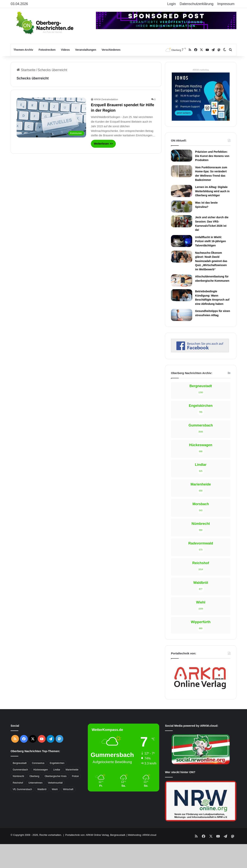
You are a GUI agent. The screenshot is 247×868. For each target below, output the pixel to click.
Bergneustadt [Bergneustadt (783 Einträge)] (20, 763)
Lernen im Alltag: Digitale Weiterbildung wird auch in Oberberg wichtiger (212, 191)
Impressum (226, 4)
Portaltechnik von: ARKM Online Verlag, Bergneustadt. (96, 835)
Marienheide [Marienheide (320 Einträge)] (72, 770)
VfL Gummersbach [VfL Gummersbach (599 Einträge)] (22, 789)
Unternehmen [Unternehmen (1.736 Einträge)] (35, 783)
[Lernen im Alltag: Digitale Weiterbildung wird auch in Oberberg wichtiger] (182, 191)
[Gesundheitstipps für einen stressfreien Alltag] (182, 315)
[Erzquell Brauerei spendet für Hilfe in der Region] (51, 118)
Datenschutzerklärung (197, 4)
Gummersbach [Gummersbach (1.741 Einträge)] (20, 770)
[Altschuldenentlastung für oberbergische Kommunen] (182, 280)
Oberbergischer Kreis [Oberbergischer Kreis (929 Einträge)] (55, 776)
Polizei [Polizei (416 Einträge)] (75, 776)
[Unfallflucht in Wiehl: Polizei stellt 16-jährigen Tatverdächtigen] (182, 241)
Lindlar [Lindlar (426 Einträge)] (57, 770)
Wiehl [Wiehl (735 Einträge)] (55, 789)
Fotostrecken (47, 50)
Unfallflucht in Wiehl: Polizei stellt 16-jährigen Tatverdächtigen (211, 241)
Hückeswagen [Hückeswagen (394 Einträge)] (41, 770)
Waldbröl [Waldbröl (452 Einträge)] (42, 789)
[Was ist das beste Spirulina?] (182, 206)
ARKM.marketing (201, 70)
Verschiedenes (111, 50)
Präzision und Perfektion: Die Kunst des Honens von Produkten (212, 156)
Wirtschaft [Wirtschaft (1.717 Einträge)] (68, 789)
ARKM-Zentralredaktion (106, 99)
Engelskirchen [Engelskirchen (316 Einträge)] (57, 763)
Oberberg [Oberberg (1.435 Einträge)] (34, 776)
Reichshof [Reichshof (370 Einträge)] (18, 783)
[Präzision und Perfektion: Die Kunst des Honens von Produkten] (182, 156)
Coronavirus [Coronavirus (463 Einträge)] (38, 763)
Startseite (26, 70)
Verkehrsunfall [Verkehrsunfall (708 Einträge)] (55, 783)
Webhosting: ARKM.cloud (142, 835)
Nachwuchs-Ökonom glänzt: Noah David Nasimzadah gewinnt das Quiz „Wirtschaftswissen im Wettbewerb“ (211, 261)
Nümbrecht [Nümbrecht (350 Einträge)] (18, 776)
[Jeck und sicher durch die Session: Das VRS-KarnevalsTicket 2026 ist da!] (182, 221)
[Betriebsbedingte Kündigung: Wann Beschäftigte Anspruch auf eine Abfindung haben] (182, 295)
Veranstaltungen (86, 50)
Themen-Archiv (23, 50)
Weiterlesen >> (103, 144)
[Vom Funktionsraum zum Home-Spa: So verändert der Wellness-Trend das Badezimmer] (182, 171)
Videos (65, 50)
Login (172, 4)
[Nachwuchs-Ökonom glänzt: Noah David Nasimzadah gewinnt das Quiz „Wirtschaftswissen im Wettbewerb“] (182, 257)
